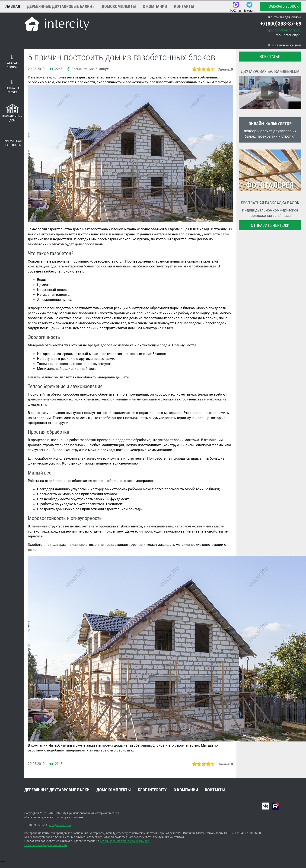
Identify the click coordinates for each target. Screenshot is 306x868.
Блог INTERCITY (152, 790)
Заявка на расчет (12, 87)
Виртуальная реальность (12, 140)
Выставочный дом (12, 113)
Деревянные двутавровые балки (59, 6)
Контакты (184, 6)
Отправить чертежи (270, 225)
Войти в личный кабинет (285, 45)
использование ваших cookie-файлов (125, 841)
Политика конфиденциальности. (46, 845)
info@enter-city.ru (288, 35)
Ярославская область (284, 30)
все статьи (270, 57)
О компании (155, 6)
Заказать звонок (280, 6)
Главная (12, 6)
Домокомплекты (119, 6)
